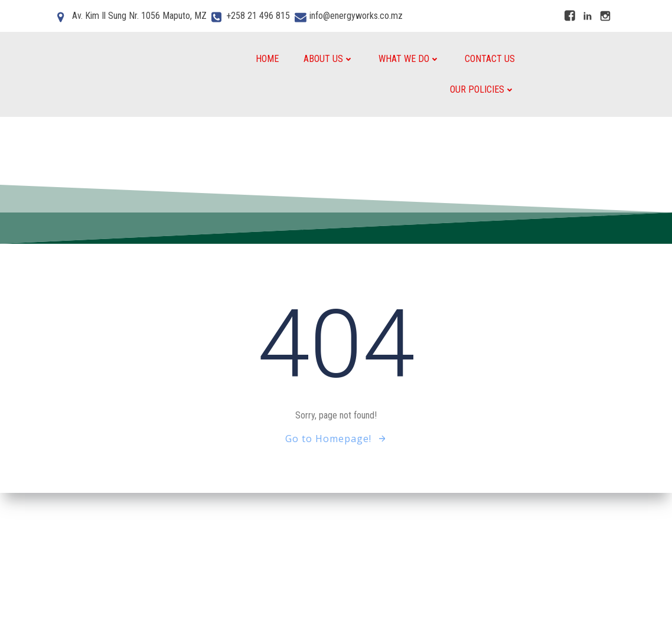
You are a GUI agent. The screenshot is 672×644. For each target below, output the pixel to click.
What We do (409, 59)
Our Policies (482, 89)
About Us (329, 59)
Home (267, 59)
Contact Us (490, 59)
